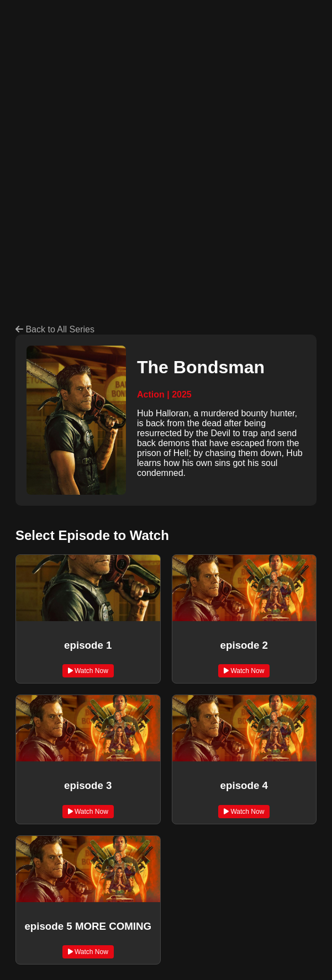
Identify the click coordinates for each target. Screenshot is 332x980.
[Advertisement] (174, 93)
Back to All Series (55, 329)
